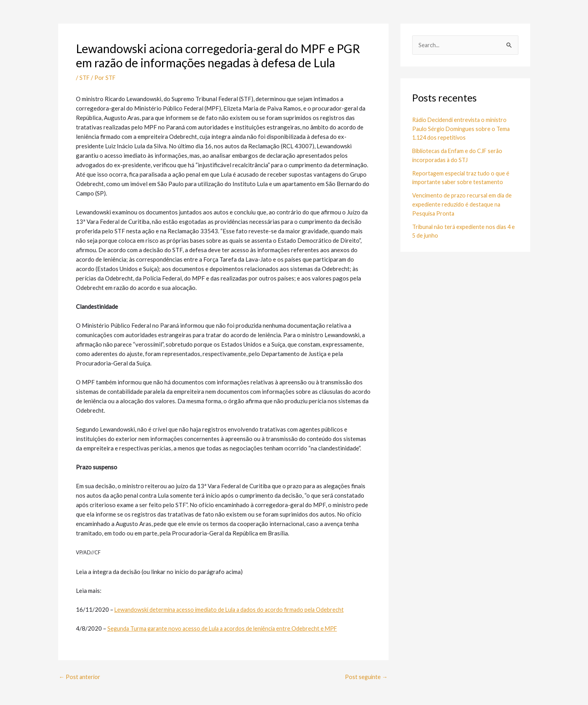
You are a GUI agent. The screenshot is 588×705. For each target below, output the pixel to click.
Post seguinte (366, 677)
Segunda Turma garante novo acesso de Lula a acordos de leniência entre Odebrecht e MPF (226, 628)
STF (85, 78)
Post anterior (80, 677)
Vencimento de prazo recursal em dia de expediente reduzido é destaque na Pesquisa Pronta (463, 204)
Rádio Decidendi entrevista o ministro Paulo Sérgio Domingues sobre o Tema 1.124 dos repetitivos (463, 129)
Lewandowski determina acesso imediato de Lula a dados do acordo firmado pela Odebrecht (233, 609)
